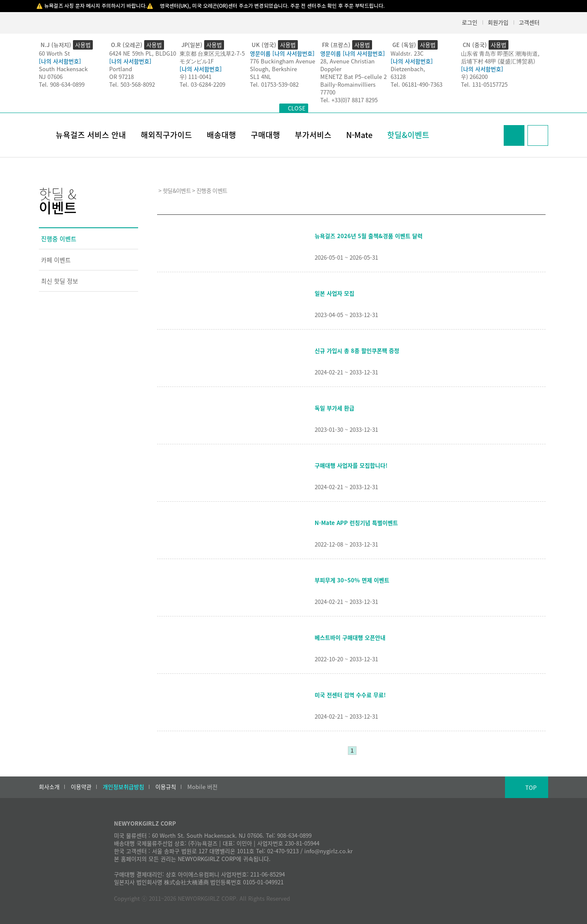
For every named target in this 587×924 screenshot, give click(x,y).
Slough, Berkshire (273, 69)
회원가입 (498, 22)
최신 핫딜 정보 (60, 281)
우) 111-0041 (196, 77)
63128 (398, 77)
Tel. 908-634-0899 (62, 84)
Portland (121, 69)
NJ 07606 (51, 77)
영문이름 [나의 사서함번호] (282, 53)
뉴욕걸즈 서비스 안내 (91, 135)
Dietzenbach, (408, 69)
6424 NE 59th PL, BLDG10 (143, 53)
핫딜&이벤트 (408, 135)
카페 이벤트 (56, 260)
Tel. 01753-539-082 (274, 84)
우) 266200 (474, 77)
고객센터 (529, 22)
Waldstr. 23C (407, 53)
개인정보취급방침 (123, 787)
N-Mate (359, 135)
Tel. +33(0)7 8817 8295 (349, 100)
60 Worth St (54, 53)
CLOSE (297, 108)
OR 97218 (122, 77)
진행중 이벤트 (59, 239)
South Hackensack (63, 69)
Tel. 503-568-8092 (132, 84)
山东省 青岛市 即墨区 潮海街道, (500, 53)
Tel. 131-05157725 (484, 84)
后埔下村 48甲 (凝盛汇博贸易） (500, 61)
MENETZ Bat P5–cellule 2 (353, 77)
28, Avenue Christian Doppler (347, 65)
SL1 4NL (260, 77)
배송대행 (221, 135)
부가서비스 (313, 135)
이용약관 (81, 787)
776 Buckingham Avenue (282, 61)
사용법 (83, 45)
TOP (531, 787)
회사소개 (49, 787)
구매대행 (265, 135)
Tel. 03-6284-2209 (202, 84)
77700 (328, 92)
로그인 (470, 22)
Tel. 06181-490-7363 (417, 84)
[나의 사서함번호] (60, 61)
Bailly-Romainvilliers (348, 84)
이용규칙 (166, 787)
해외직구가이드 (166, 135)
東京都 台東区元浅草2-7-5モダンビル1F (212, 57)
